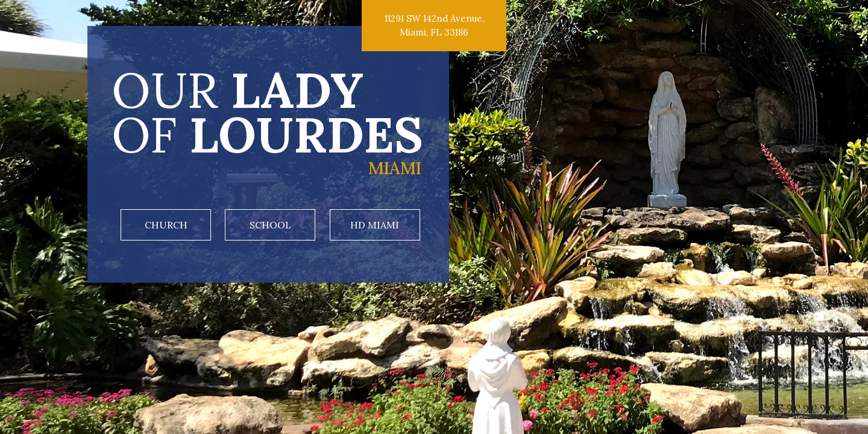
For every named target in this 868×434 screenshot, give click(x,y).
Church (166, 225)
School (270, 225)
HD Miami (375, 225)
